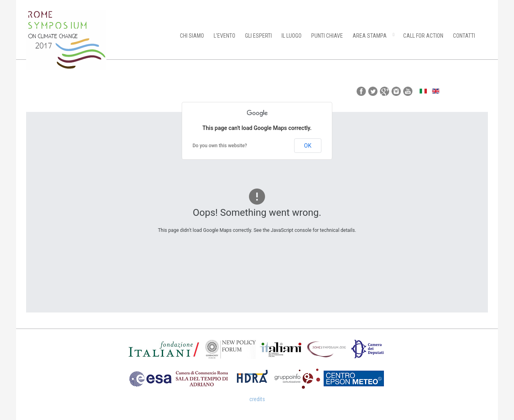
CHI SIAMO (192, 36)
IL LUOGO (292, 36)
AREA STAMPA (370, 36)
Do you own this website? (220, 146)
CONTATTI (464, 36)
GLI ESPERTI (258, 36)
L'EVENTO (224, 36)
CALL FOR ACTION (423, 36)
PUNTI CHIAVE (327, 36)
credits (257, 399)
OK (308, 146)
